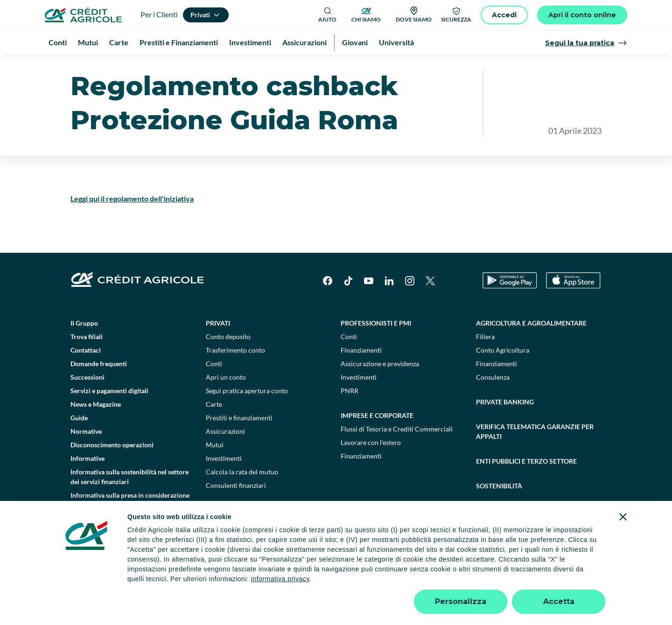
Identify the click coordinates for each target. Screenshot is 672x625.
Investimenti (224, 484)
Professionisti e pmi (376, 349)
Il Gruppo (84, 349)
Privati (218, 349)
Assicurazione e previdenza (380, 390)
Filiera (485, 363)
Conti (214, 390)
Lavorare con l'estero (371, 469)
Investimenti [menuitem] (250, 42)
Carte (214, 430)
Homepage (69, 65)
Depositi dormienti (456, 582)
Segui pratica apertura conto (247, 417)
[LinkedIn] (389, 307)
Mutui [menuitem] (88, 42)
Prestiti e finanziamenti (239, 444)
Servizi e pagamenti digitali (109, 417)
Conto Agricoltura (503, 376)
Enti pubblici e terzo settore (526, 487)
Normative (86, 457)
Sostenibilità (499, 512)
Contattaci (86, 376)
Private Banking (505, 428)
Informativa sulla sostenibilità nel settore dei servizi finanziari (129, 503)
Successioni (87, 403)
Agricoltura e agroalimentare (531, 349)
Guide (79, 444)
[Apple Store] (573, 307)
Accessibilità (556, 582)
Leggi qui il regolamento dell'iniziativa (132, 225)
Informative (112, 65)
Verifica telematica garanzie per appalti (535, 458)
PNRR (350, 417)
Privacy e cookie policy (289, 582)
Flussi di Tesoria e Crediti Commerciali (397, 455)
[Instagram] (410, 307)
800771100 (248, 601)
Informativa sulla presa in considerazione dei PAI (130, 526)
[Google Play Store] (510, 307)
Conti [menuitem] (58, 42)
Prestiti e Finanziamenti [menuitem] (179, 42)
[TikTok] (348, 307)
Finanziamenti (361, 376)
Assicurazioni (225, 457)
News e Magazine (96, 430)
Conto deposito (228, 363)
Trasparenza (511, 582)
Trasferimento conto (235, 376)
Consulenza (493, 403)
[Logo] (83, 15)
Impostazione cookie (217, 582)
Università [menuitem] (396, 42)
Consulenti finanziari (236, 511)
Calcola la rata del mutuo (242, 498)
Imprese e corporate (377, 441)
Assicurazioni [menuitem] (304, 42)
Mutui (215, 471)
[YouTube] (369, 307)
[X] (430, 307)
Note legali (162, 582)
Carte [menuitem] (119, 42)
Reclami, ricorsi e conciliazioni (375, 582)
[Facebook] (328, 307)
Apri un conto (226, 403)
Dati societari (118, 582)
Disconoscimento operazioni (112, 471)
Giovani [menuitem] (355, 42)
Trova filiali (87, 363)
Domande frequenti (99, 390)
